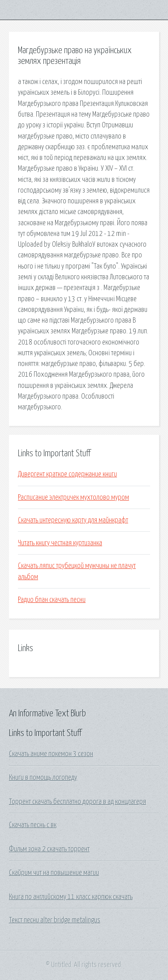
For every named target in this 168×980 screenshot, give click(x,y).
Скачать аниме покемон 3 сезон (51, 754)
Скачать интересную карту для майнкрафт (73, 520)
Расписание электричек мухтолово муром (73, 497)
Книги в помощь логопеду (43, 778)
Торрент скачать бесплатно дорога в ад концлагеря (78, 802)
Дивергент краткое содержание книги (67, 474)
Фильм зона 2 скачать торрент (49, 849)
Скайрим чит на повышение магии (54, 873)
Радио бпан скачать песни (52, 600)
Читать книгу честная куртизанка (60, 543)
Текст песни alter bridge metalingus (55, 920)
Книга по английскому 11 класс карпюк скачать (71, 897)
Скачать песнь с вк (33, 825)
